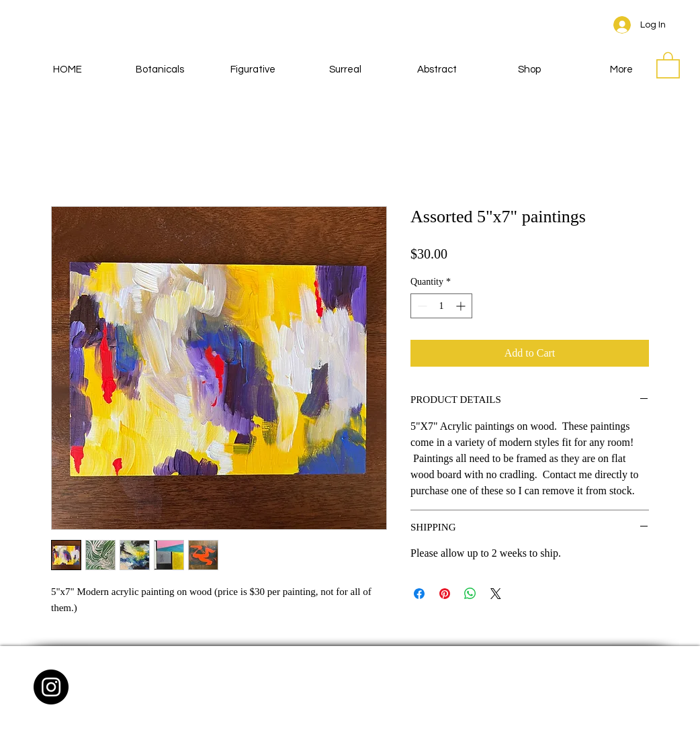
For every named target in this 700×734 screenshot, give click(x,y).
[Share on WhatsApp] (470, 594)
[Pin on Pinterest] (445, 594)
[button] (668, 64)
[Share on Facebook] (419, 594)
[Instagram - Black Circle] (51, 687)
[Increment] (462, 306)
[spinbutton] (441, 306)
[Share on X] (496, 594)
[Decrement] (421, 306)
